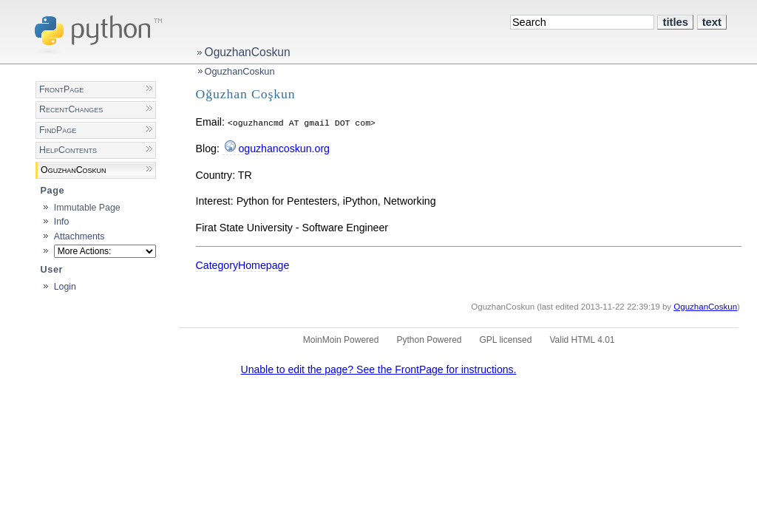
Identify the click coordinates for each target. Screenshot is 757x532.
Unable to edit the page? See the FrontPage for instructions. (379, 369)
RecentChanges (71, 109)
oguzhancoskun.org (284, 149)
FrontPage (61, 89)
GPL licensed (506, 340)
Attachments (79, 236)
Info (62, 222)
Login (65, 287)
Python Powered (429, 340)
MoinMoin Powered (341, 340)
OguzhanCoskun (248, 52)
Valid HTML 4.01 (582, 340)
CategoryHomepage (243, 265)
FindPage (58, 130)
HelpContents (68, 150)
